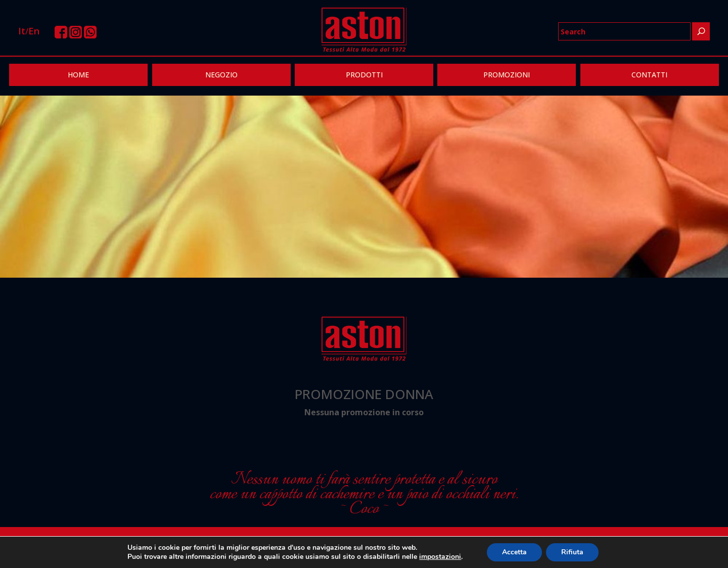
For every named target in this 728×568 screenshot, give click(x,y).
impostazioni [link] (440, 557)
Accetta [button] (514, 552)
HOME (78, 75)
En (34, 31)
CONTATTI (649, 75)
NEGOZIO (221, 75)
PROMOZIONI (507, 75)
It (22, 31)
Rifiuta (572, 552)
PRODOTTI (364, 75)
